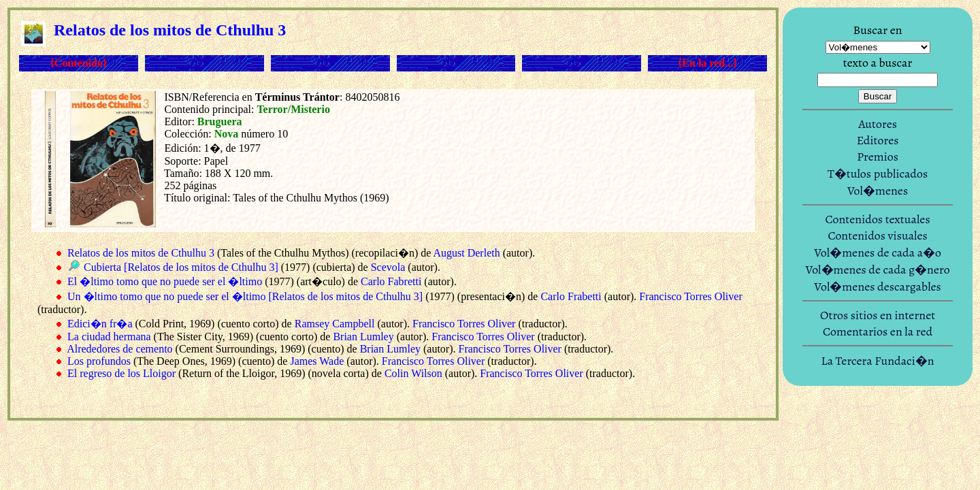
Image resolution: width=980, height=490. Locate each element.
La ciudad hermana (109, 337)
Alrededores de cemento (119, 349)
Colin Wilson (413, 373)
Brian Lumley (363, 337)
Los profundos (99, 361)
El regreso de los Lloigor (121, 373)
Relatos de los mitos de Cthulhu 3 (141, 253)
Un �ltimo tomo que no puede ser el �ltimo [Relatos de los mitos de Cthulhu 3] (245, 296)
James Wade (317, 361)
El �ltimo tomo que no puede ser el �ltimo (165, 281)
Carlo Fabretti (391, 281)
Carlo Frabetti (571, 296)
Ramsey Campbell (335, 324)
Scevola (388, 267)
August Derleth (466, 253)
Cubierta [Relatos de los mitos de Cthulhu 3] (181, 267)
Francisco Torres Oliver (690, 296)
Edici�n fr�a (100, 324)
